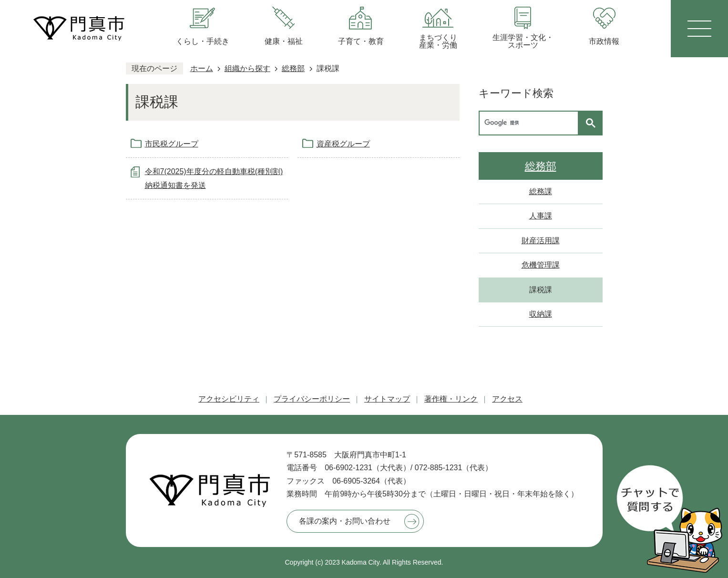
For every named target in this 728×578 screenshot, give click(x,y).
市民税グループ (172, 144)
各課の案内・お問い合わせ (345, 521)
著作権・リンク (451, 399)
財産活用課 (541, 241)
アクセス (507, 399)
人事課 (541, 216)
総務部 (293, 68)
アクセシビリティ (229, 399)
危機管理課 (541, 265)
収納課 (541, 314)
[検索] (531, 123)
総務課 (541, 191)
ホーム (202, 68)
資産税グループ (343, 144)
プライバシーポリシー (312, 399)
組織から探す (247, 68)
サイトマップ (387, 399)
